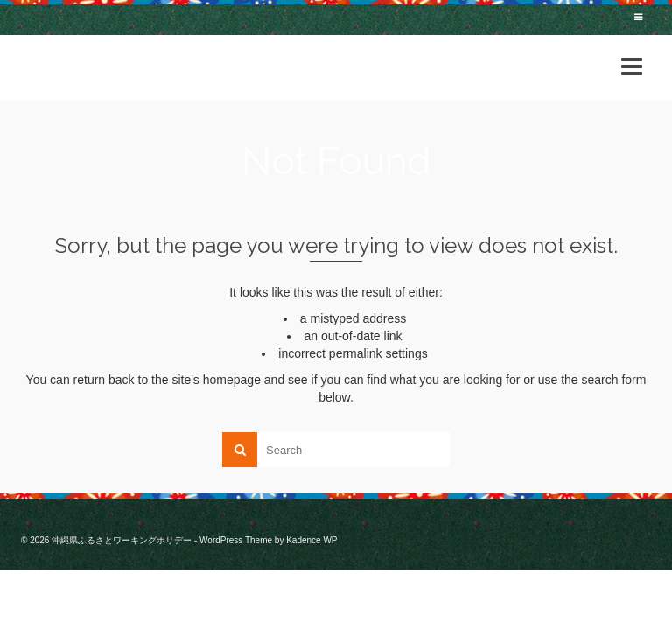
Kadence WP (311, 540)
